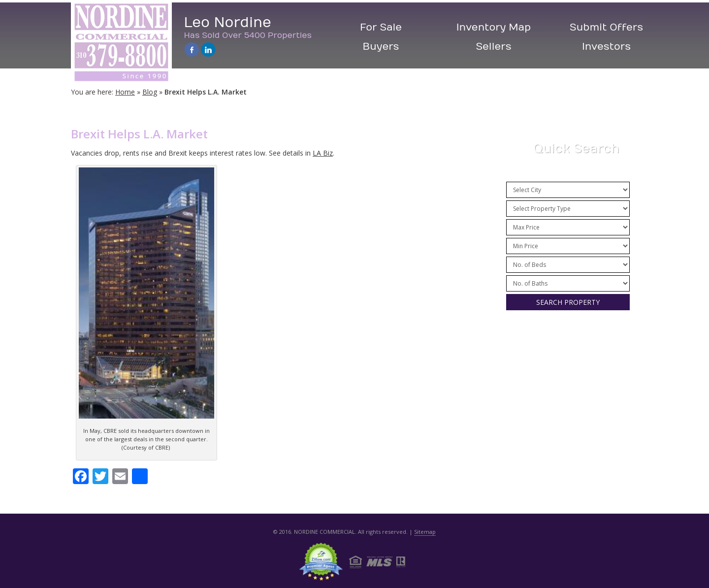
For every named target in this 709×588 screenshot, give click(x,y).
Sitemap (425, 532)
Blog (150, 92)
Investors (606, 47)
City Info (567, 391)
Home (125, 92)
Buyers (381, 47)
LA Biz (323, 153)
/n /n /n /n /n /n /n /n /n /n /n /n (568, 227)
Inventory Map (494, 27)
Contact (567, 414)
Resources (567, 368)
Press (567, 345)
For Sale (381, 27)
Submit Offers (606, 27)
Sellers (494, 47)
